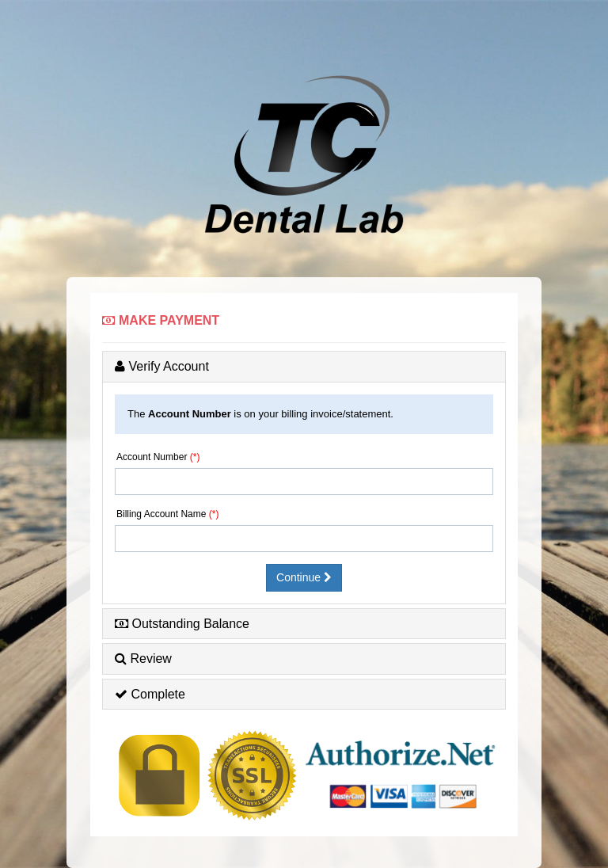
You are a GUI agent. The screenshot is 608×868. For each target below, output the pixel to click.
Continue (304, 577)
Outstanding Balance (182, 624)
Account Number (152, 457)
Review (143, 659)
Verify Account (162, 366)
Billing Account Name (161, 514)
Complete (150, 694)
